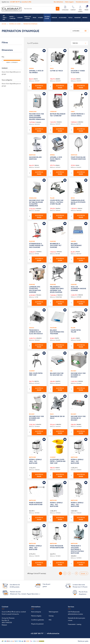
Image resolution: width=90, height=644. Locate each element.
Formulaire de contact (82, 2)
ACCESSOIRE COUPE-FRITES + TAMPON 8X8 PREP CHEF (58, 461)
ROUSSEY (74, 371)
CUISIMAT (32, 371)
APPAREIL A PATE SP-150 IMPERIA (36, 72)
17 (76, 573)
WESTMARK (53, 328)
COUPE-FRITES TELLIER (76, 331)
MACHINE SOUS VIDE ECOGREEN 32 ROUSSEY (78, 375)
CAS (51, 371)
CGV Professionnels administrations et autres (75, 613)
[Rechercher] (41, 9)
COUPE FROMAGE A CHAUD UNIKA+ (78, 115)
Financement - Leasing (75, 624)
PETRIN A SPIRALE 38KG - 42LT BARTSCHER (35, 548)
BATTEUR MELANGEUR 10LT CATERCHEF (58, 115)
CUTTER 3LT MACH (56, 71)
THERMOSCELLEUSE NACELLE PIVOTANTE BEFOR (78, 202)
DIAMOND (32, 241)
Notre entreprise (36, 612)
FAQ (50, 620)
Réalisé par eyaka (83, 641)
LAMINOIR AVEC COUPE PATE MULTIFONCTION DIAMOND (35, 289)
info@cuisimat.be (53, 633)
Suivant (84, 573)
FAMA (72, 68)
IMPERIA (31, 68)
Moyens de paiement (37, 624)
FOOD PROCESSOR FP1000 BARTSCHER (57, 547)
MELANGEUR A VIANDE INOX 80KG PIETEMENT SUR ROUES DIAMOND (57, 289)
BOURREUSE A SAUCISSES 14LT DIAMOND (56, 245)
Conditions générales (38, 620)
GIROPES (73, 241)
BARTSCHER (32, 457)
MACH (52, 68)
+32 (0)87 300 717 (15, 2)
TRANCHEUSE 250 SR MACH (57, 417)
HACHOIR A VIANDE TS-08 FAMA (78, 72)
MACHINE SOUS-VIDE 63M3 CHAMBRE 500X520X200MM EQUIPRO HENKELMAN (37, 117)
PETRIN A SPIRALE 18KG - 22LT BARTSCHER (77, 461)
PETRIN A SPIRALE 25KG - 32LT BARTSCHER (77, 504)
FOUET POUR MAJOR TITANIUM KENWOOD (78, 158)
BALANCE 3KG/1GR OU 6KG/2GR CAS (57, 374)
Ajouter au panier (39, 87)
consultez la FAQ (26, 2)
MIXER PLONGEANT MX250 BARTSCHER (36, 503)
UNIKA (73, 112)
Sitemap (51, 616)
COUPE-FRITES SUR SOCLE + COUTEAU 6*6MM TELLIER (57, 202)
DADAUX (32, 328)
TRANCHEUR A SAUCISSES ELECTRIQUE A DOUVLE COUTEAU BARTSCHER (77, 549)
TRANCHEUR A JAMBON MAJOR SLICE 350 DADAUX (36, 332)
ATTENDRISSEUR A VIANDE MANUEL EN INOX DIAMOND (36, 245)
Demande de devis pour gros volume (76, 619)
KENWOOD (32, 155)
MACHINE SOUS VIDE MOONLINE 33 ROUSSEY (78, 418)
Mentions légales (36, 616)
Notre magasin (69, 2)
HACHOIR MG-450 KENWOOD (35, 158)
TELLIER (52, 198)
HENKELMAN (33, 112)
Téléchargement (53, 612)
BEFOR (73, 198)
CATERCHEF (53, 112)
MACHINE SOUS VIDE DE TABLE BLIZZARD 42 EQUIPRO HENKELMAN (36, 203)
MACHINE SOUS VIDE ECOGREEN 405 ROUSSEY (36, 418)
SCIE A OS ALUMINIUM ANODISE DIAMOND (78, 289)
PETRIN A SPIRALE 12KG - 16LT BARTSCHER (35, 461)
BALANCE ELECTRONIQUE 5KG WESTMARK (57, 332)
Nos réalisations (58, 2)
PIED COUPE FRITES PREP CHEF (36, 374)
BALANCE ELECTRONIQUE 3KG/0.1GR (76, 245)
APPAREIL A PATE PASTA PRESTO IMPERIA (56, 159)
